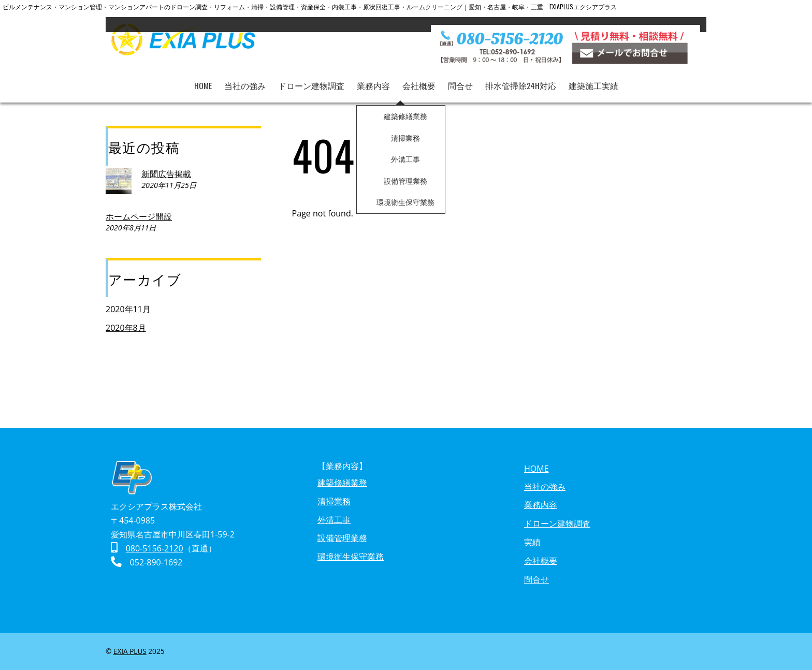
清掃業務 (334, 501)
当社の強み (245, 78)
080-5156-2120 (155, 548)
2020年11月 (128, 309)
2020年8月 (126, 328)
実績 (532, 542)
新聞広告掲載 (166, 174)
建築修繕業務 (342, 483)
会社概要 (419, 78)
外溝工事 (334, 520)
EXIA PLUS (130, 651)
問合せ (460, 78)
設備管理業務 (342, 538)
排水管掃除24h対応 (521, 78)
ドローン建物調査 (311, 78)
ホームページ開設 (139, 216)
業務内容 (373, 78)
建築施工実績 (594, 78)
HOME (203, 78)
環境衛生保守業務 (351, 557)
